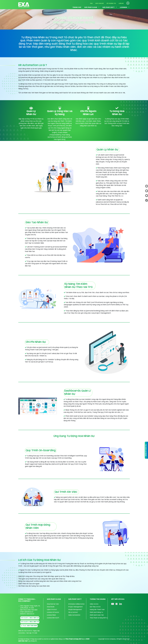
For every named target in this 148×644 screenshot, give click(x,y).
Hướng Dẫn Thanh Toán (97, 610)
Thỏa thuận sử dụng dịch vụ (99, 618)
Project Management (76, 607)
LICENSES (124, 7)
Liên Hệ (121, 3)
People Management (75, 610)
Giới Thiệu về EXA (95, 607)
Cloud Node (51, 607)
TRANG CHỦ (77, 7)
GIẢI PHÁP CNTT (108, 7)
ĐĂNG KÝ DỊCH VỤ (146, 450)
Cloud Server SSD (53, 604)
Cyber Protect (52, 610)
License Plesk (51, 615)
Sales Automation (74, 615)
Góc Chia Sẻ (100, 3)
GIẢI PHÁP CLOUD (91, 7)
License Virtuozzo (53, 612)
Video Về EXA (94, 604)
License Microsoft (53, 618)
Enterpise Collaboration (76, 604)
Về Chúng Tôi (111, 3)
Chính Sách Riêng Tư (96, 612)
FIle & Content (73, 612)
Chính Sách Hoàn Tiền (97, 615)
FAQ (91, 3)
